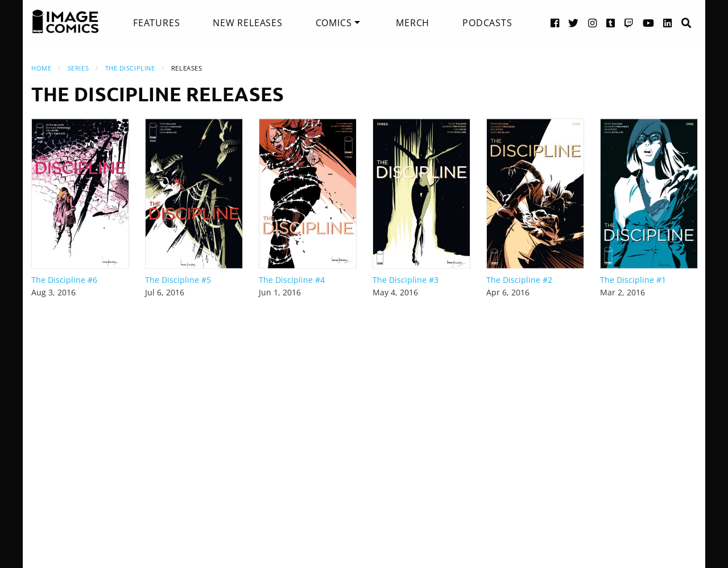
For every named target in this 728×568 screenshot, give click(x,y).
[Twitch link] (629, 22)
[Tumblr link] (611, 22)
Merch (413, 23)
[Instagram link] (593, 22)
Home (41, 68)
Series (78, 68)
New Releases (248, 23)
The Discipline (130, 68)
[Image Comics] (65, 22)
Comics (334, 23)
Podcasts (487, 23)
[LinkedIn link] (668, 22)
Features (156, 23)
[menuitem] (156, 23)
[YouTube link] (649, 22)
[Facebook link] (555, 22)
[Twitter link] (574, 22)
